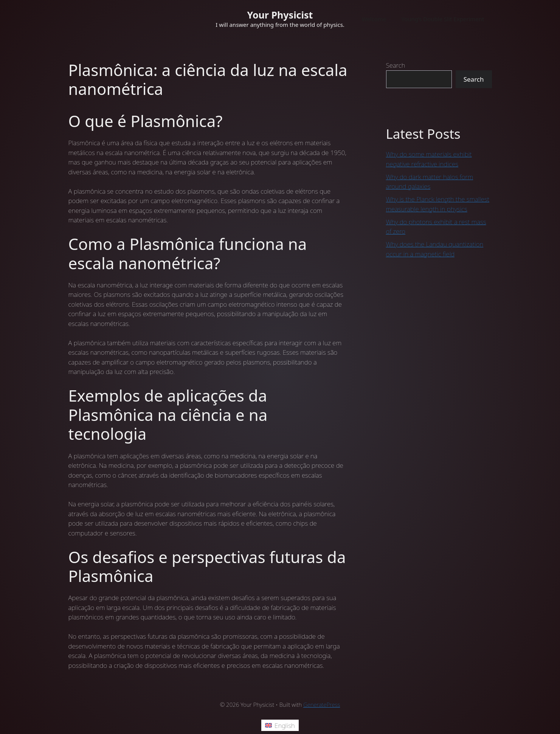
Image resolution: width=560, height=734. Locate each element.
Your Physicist (280, 15)
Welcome (374, 19)
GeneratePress (322, 705)
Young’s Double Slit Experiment (443, 19)
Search (396, 65)
